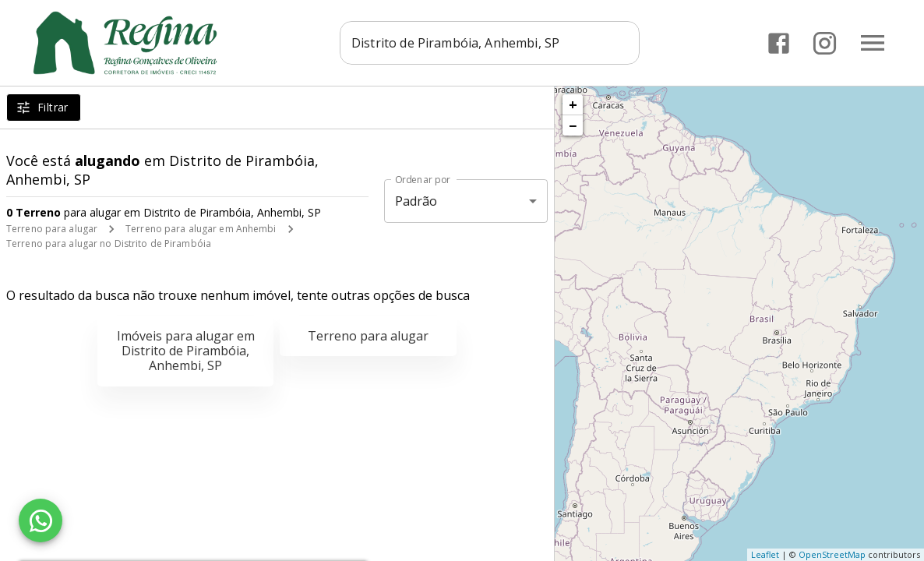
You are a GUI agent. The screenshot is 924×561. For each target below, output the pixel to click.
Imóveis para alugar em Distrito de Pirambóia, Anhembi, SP (186, 351)
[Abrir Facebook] (779, 43)
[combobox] (491, 43)
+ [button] (573, 104)
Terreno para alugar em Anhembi (201, 229)
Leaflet (765, 554)
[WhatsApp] (41, 520)
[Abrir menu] (873, 43)
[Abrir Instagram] (825, 43)
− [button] (573, 125)
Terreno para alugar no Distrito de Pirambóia (109, 243)
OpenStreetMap (832, 554)
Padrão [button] (416, 201)
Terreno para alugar (52, 229)
